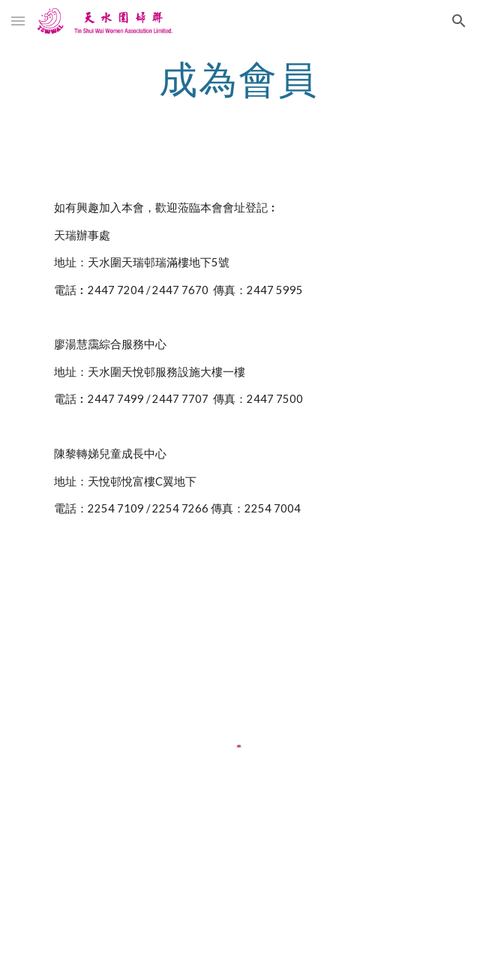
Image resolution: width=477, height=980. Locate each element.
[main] (238, 79)
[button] (18, 21)
